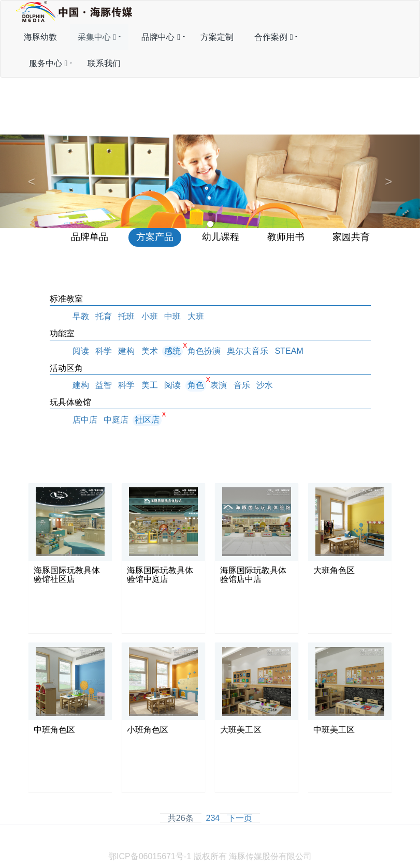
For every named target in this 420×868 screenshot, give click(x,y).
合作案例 (274, 37)
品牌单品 (90, 237)
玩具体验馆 (70, 402)
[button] (32, 182)
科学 (104, 351)
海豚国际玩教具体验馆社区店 (67, 575)
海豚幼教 (40, 37)
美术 (150, 351)
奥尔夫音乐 (248, 351)
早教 (81, 316)
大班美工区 (241, 730)
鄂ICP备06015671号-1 (150, 856)
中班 (172, 316)
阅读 (81, 351)
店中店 (85, 420)
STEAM (289, 351)
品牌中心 (161, 37)
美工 (150, 385)
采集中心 (97, 37)
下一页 (240, 818)
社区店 (147, 420)
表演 (219, 385)
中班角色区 (54, 730)
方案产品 (155, 237)
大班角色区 (334, 570)
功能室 (62, 333)
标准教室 (66, 299)
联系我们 (104, 63)
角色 (196, 385)
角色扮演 (204, 351)
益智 (104, 385)
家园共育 (351, 237)
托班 (126, 316)
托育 (104, 316)
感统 (172, 351)
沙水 (265, 385)
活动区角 (66, 368)
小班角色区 (148, 730)
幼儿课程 (221, 237)
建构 (126, 351)
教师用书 (286, 237)
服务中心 (48, 63)
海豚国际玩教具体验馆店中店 (253, 575)
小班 (150, 316)
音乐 (242, 385)
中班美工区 (334, 730)
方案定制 (217, 37)
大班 (196, 316)
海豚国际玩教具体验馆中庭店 (160, 575)
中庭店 (116, 420)
